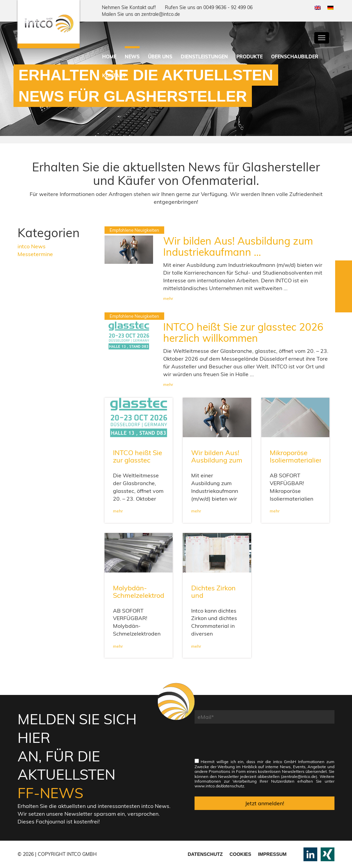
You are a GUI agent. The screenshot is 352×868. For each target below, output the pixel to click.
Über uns (160, 57)
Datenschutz (205, 854)
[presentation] (246, 745)
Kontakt (114, 76)
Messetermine (35, 254)
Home (109, 57)
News (132, 57)
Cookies (241, 854)
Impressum (272, 854)
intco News (32, 246)
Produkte (250, 57)
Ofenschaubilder (295, 57)
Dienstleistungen (204, 57)
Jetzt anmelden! (265, 803)
